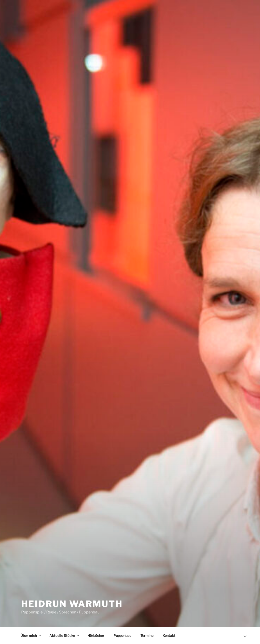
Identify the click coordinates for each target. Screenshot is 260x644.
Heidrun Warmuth (72, 604)
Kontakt (169, 635)
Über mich (31, 635)
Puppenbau (122, 635)
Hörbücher (96, 635)
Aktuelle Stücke (64, 635)
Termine (147, 635)
